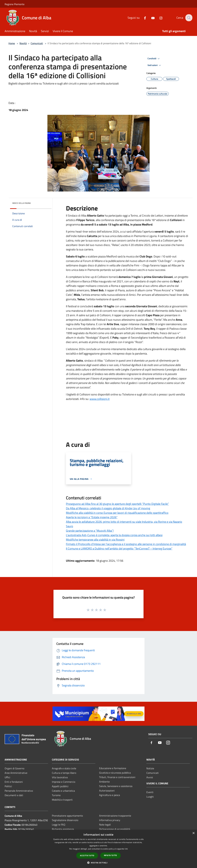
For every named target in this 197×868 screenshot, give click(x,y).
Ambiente (104, 782)
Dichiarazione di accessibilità (115, 829)
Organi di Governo (14, 768)
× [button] (193, 833)
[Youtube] (151, 18)
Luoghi (150, 797)
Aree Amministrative (16, 773)
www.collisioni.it (100, 399)
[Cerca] (189, 18)
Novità (23, 43)
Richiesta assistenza (63, 829)
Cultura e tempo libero (64, 773)
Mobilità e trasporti (62, 800)
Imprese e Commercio (64, 782)
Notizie (150, 768)
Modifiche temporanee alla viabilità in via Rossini (95, 540)
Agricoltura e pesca (110, 795)
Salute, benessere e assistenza (116, 786)
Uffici (7, 777)
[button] (98, 863)
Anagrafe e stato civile (64, 768)
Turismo (56, 795)
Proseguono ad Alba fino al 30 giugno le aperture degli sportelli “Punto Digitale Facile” (117, 504)
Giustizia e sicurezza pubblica (115, 773)
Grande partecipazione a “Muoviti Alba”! (90, 531)
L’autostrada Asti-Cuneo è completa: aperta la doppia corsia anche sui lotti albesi (114, 535)
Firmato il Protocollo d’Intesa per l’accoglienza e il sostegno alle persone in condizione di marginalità (126, 544)
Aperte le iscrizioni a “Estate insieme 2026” (92, 517)
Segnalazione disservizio (65, 820)
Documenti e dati (14, 795)
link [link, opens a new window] (126, 849)
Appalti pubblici (60, 786)
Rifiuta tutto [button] (110, 855)
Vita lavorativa (60, 777)
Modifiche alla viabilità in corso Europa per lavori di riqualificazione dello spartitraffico (117, 513)
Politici (8, 786)
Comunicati (37, 43)
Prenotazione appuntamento (67, 816)
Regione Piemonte (15, 4)
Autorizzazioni (107, 791)
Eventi (150, 792)
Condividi (154, 59)
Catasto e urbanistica (63, 791)
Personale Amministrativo (19, 791)
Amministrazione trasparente (115, 816)
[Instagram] (159, 18)
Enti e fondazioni (14, 782)
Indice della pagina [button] (21, 203)
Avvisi (150, 777)
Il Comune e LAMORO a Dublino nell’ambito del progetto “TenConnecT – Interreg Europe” (119, 549)
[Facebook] (143, 18)
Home (12, 43)
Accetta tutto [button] (87, 855)
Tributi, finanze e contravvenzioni (117, 777)
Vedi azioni (155, 65)
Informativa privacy (110, 820)
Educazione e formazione (113, 768)
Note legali (105, 825)
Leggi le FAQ (59, 825)
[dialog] (98, 849)
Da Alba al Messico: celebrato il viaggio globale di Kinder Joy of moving (108, 508)
